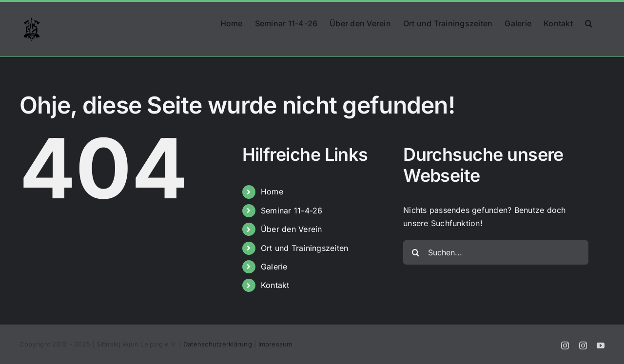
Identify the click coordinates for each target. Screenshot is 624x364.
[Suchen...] (496, 252)
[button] (589, 22)
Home (272, 192)
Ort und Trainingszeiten (305, 248)
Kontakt (275, 285)
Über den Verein (292, 229)
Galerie (274, 267)
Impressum (275, 344)
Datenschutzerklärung (218, 344)
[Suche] (415, 252)
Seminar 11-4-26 (292, 211)
